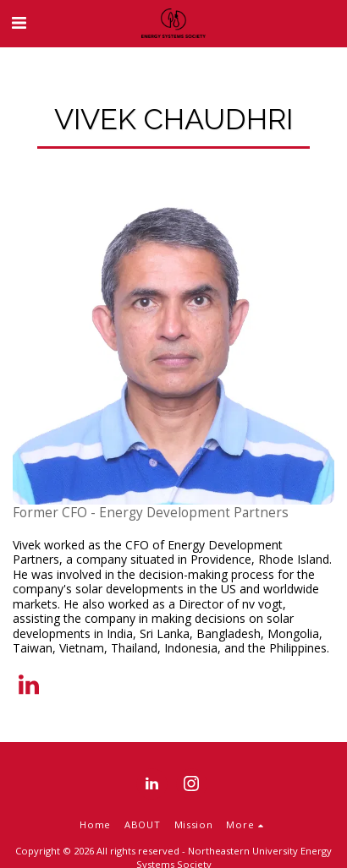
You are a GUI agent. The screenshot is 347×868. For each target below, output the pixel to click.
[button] (19, 22)
